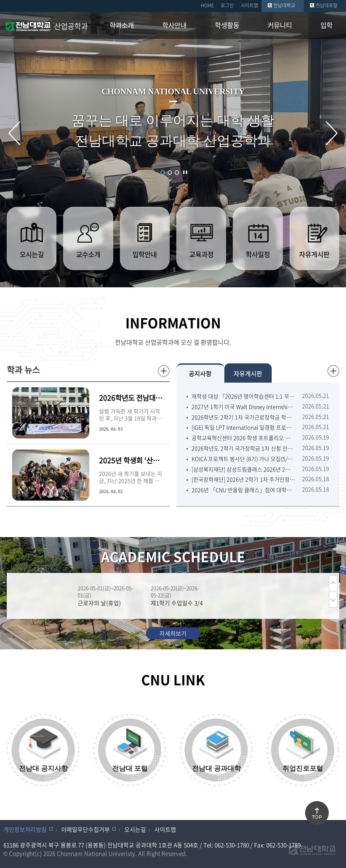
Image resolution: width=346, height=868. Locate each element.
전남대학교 (284, 5)
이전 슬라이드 (14, 133)
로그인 (227, 5)
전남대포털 (327, 5)
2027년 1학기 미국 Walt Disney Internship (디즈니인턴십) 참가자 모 (243, 407)
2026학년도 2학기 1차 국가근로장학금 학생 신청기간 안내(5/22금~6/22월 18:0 (243, 417)
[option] (97, 596)
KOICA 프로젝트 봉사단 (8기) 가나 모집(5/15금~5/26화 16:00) (243, 459)
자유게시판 (248, 374)
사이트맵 (249, 5)
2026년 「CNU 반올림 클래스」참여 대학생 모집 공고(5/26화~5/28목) (243, 490)
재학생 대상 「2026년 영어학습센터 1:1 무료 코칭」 (243, 396)
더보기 (164, 371)
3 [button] (177, 173)
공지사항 (200, 374)
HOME (207, 5)
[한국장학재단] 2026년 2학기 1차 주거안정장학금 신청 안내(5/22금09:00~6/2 (243, 479)
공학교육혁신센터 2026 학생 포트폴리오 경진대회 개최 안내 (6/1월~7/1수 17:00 (243, 438)
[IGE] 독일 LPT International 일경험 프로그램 (243, 427)
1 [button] (163, 173)
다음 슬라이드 (332, 133)
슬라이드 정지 (185, 172)
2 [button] (170, 173)
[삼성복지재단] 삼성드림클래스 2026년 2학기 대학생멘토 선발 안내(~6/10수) (243, 469)
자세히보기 (173, 633)
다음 (333, 600)
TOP (317, 817)
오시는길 (135, 829)
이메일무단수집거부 (85, 829)
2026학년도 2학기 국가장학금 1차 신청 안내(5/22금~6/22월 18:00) (243, 448)
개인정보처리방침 (25, 829)
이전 (333, 583)
